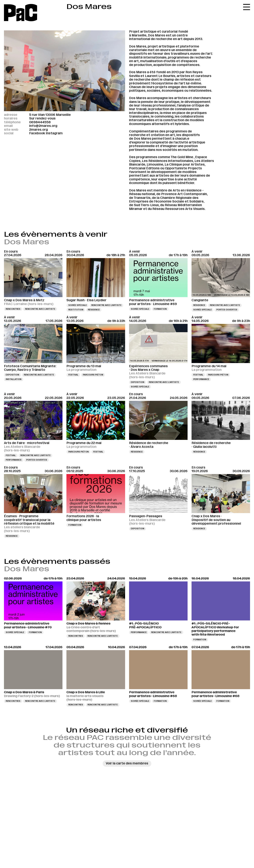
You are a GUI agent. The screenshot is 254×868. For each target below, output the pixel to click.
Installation (14, 379)
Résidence (94, 310)
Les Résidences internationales (167, 161)
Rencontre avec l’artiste (40, 309)
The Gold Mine (182, 157)
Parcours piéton (93, 375)
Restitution (76, 310)
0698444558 (40, 122)
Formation (160, 309)
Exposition (12, 375)
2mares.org (38, 130)
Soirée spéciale (78, 305)
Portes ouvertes (227, 310)
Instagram (54, 133)
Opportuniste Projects (183, 168)
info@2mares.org (43, 126)
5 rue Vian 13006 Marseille (50, 115)
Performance (201, 379)
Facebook (37, 133)
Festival (73, 375)
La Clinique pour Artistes (185, 165)
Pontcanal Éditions (144, 168)
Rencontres (13, 309)
